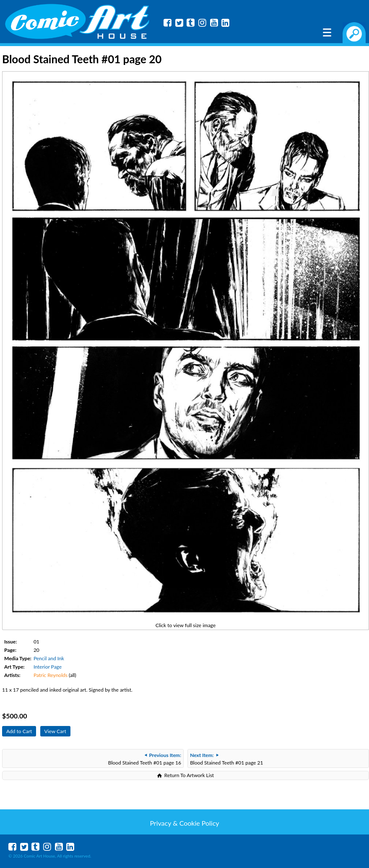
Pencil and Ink (49, 658)
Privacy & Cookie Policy (184, 823)
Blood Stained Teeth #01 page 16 (145, 759)
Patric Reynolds (51, 675)
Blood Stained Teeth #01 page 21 (226, 759)
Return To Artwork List (189, 775)
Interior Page (48, 667)
